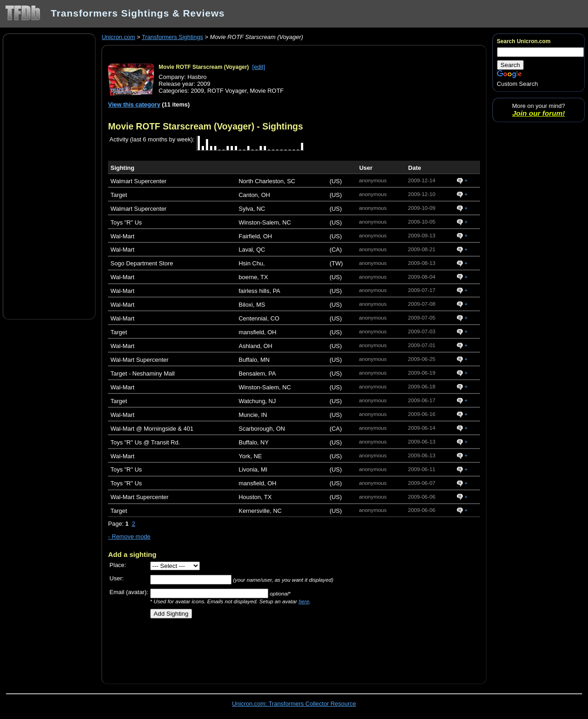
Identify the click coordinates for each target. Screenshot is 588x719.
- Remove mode (129, 536)
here (304, 601)
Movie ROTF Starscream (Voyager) (204, 67)
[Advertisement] (49, 176)
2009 (197, 91)
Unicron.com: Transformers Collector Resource (294, 704)
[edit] (259, 67)
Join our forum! (539, 113)
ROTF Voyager (227, 91)
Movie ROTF (267, 91)
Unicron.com (118, 37)
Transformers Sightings (172, 37)
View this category (134, 104)
